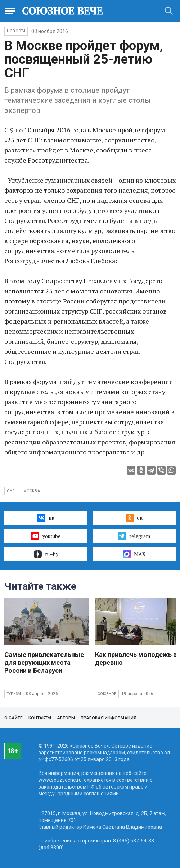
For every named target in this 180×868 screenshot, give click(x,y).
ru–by (46, 554)
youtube (46, 536)
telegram (134, 536)
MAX (134, 554)
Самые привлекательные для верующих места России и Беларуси (44, 663)
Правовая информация (109, 718)
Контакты (40, 718)
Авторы (66, 718)
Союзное (107, 694)
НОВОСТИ (16, 31)
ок (134, 518)
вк (46, 518)
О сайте (13, 718)
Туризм (14, 694)
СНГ (11, 491)
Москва (32, 491)
